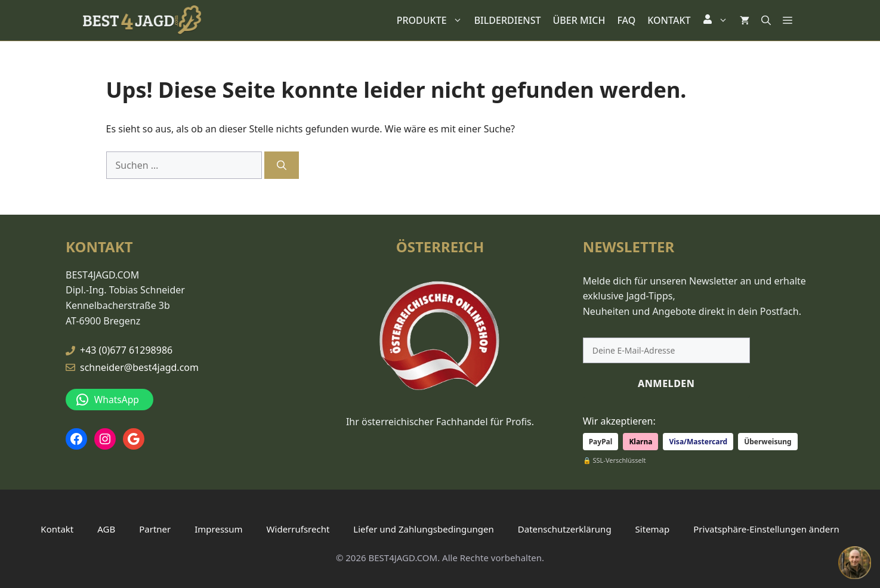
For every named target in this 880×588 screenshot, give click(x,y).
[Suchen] (282, 165)
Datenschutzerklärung (565, 528)
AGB (106, 528)
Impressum (218, 528)
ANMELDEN (666, 383)
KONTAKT (669, 20)
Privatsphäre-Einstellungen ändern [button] (766, 528)
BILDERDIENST (508, 20)
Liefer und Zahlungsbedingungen (423, 528)
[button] (715, 20)
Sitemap (653, 528)
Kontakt (57, 528)
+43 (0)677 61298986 (126, 350)
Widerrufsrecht (298, 528)
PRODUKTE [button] (433, 20)
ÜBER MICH (579, 20)
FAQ (626, 20)
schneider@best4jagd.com (139, 367)
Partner (155, 528)
